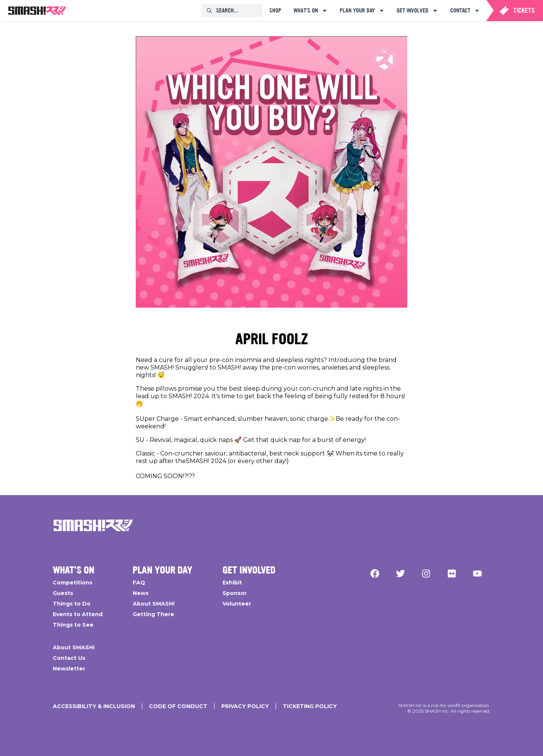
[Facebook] (375, 574)
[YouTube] (477, 574)
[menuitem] (37, 11)
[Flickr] (452, 574)
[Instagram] (426, 574)
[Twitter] (400, 574)
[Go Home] (93, 525)
